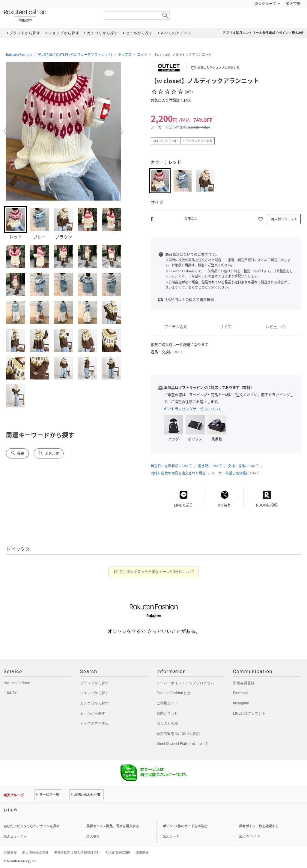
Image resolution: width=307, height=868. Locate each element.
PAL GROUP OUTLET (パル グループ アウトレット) (75, 55)
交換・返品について (243, 466)
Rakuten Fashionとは (173, 693)
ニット (142, 55)
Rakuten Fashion (50, 16)
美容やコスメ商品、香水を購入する (113, 826)
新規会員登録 (244, 683)
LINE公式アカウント (249, 713)
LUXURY (10, 693)
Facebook (241, 693)
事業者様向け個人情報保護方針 (77, 852)
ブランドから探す (94, 683)
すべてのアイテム (94, 724)
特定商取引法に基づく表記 (178, 734)
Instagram (241, 703)
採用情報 (142, 852)
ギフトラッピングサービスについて (193, 409)
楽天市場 (293, 4)
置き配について (210, 466)
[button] (7, 131)
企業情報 (10, 852)
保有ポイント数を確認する (259, 826)
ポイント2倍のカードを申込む (185, 826)
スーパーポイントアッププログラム (185, 683)
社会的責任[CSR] (118, 852)
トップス (125, 55)
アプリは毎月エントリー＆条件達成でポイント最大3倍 (263, 33)
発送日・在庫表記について (171, 466)
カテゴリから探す (94, 703)
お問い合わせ (167, 713)
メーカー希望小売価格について (236, 473)
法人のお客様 (167, 724)
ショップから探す (94, 693)
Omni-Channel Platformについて (182, 744)
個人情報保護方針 (35, 852)
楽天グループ (265, 4)
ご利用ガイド (167, 703)
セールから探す (93, 713)
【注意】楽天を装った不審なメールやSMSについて (154, 572)
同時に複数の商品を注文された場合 (178, 473)
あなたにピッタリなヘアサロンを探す (32, 826)
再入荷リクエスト (284, 219)
